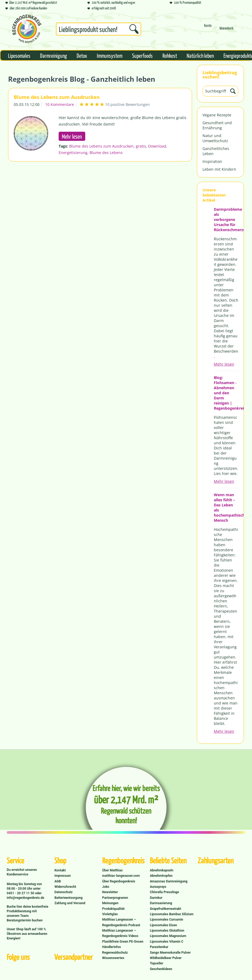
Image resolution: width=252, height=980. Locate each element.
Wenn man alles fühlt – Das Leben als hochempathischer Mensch (226, 507)
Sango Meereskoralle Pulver (170, 953)
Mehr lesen (224, 364)
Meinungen (110, 903)
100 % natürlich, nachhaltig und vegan (111, 2)
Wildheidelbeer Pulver (166, 958)
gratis (141, 146)
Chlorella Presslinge (164, 892)
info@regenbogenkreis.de (25, 898)
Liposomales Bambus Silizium (172, 914)
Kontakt (60, 870)
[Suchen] (134, 29)
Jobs (106, 887)
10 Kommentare (60, 104)
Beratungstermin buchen (25, 920)
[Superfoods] (142, 55)
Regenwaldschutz (115, 953)
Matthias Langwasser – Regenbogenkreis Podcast (121, 922)
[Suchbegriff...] (98, 29)
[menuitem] (98, 30)
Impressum (63, 876)
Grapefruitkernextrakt (165, 909)
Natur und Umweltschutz (215, 138)
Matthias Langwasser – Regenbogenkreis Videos (120, 933)
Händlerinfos (112, 947)
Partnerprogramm (115, 898)
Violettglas (110, 914)
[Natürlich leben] (200, 55)
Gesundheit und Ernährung (217, 125)
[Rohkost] (170, 55)
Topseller (157, 963)
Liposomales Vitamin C (166, 942)
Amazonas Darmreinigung (169, 881)
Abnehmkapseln (162, 870)
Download (157, 146)
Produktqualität (113, 909)
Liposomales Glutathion (167, 931)
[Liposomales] (19, 55)
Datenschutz (63, 892)
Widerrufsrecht (65, 887)
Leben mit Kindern (219, 169)
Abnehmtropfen (161, 876)
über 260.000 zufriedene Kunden (26, 8)
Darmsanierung (161, 903)
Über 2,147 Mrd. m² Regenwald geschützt (31, 2)
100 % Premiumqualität (185, 2)
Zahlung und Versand (70, 903)
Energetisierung (73, 153)
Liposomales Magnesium (168, 936)
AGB (58, 881)
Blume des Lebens (106, 153)
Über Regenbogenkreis (119, 881)
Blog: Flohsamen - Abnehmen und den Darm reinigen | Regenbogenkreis (226, 393)
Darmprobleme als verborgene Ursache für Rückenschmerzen (226, 219)
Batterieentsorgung (68, 898)
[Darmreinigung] (54, 55)
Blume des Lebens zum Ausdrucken (57, 97)
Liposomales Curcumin (166, 920)
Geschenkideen (161, 969)
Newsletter (110, 892)
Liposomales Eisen (163, 925)
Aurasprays (158, 887)
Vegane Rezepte (217, 115)
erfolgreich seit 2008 (102, 8)
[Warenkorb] (226, 31)
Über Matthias (112, 870)
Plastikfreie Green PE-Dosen (123, 942)
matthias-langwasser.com (121, 876)
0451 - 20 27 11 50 (21, 893)
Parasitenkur (159, 947)
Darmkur (156, 898)
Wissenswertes (113, 958)
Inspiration (212, 161)
